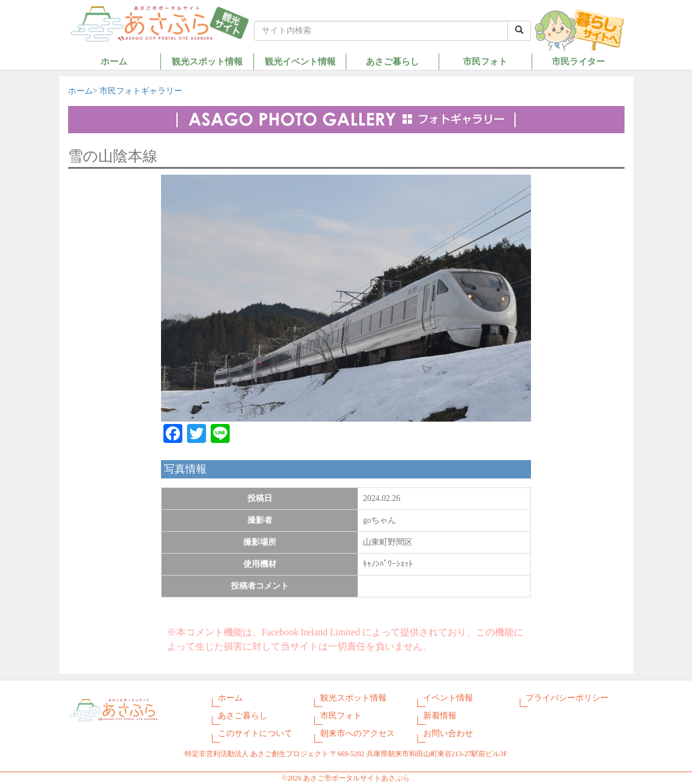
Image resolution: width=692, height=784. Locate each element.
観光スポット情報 (207, 61)
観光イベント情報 (300, 61)
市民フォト (485, 61)
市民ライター (578, 61)
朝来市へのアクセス (358, 733)
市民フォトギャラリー (141, 91)
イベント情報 (448, 698)
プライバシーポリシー (567, 698)
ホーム (114, 61)
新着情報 (440, 716)
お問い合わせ (448, 733)
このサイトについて (255, 733)
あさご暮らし (392, 61)
